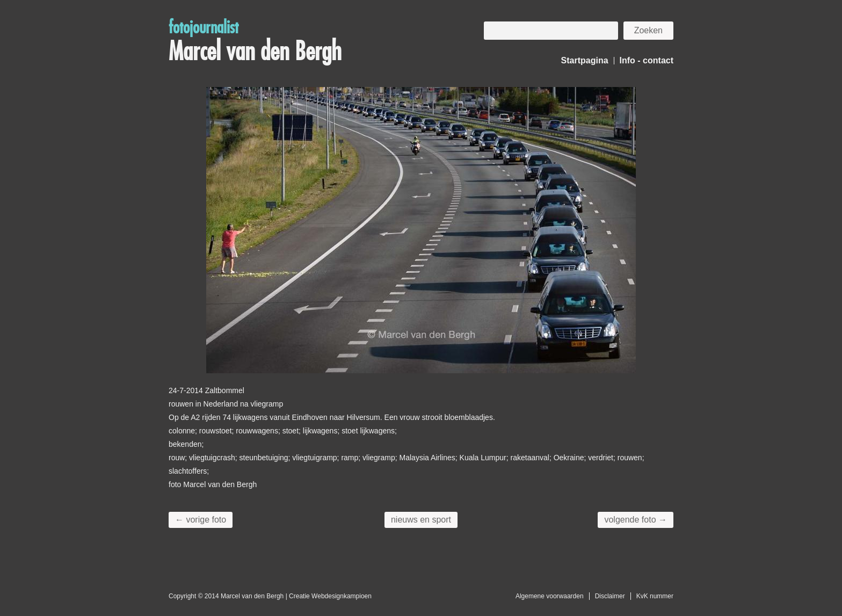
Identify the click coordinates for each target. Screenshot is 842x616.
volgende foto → (636, 520)
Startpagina (585, 60)
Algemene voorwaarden (550, 596)
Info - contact (647, 60)
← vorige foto (201, 520)
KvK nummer (655, 596)
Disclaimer (610, 596)
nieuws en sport (421, 520)
